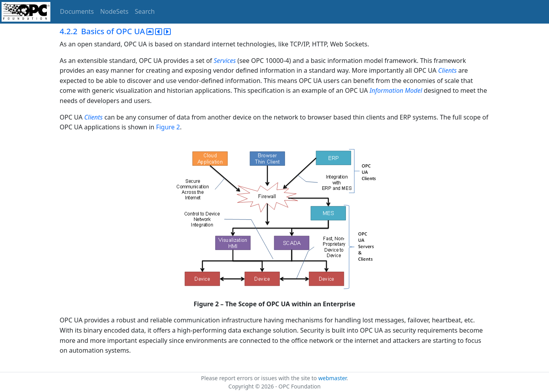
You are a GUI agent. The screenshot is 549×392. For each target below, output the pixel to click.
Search (145, 11)
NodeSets (115, 11)
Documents (77, 11)
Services (225, 61)
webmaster (333, 378)
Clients (447, 70)
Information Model (396, 90)
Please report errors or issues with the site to (260, 378)
